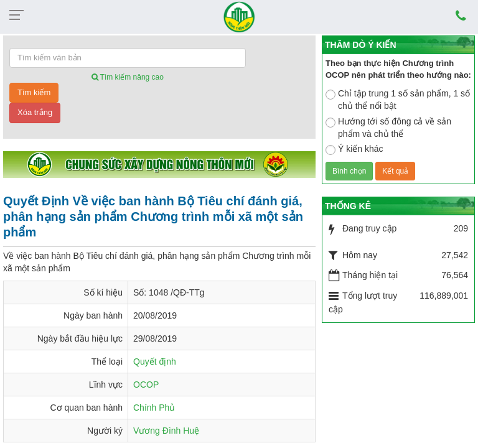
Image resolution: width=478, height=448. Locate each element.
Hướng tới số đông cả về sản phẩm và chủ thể (388, 128)
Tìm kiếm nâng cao (128, 77)
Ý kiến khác (354, 149)
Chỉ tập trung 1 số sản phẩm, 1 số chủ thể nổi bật (398, 100)
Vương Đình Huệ (166, 431)
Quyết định (155, 362)
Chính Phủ (154, 408)
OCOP (146, 385)
